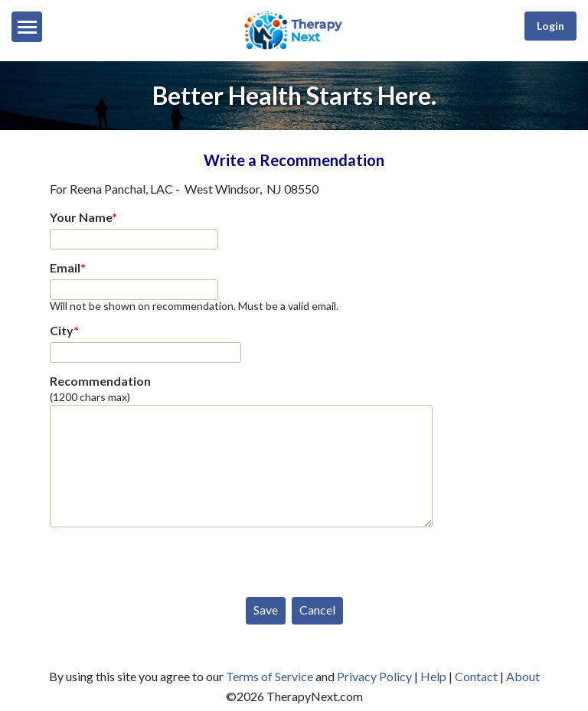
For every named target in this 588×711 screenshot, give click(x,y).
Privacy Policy (374, 676)
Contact (476, 676)
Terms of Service (269, 676)
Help (433, 676)
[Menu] (27, 27)
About (523, 676)
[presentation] (166, 559)
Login (550, 26)
